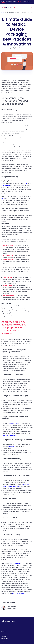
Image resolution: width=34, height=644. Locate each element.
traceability (11, 446)
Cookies (3, 634)
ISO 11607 (26, 183)
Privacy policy (4, 631)
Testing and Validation (14, 423)
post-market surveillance (10, 435)
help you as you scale (18, 594)
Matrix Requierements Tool (17, 563)
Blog (3, 12)
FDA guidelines (6, 185)
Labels (3, 198)
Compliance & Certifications (7, 641)
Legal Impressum (5, 639)
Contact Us (4, 636)
